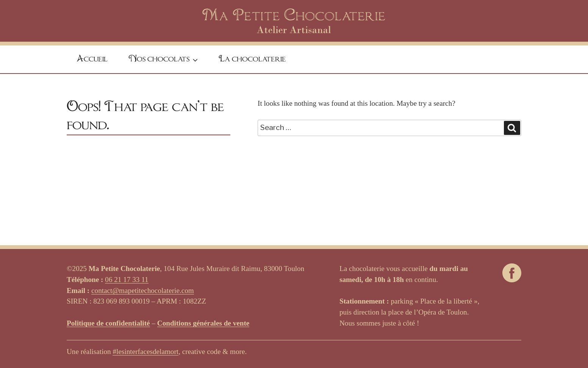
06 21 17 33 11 (127, 280)
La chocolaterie (252, 59)
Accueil (92, 59)
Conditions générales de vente (203, 323)
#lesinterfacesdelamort (145, 352)
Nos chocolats (164, 60)
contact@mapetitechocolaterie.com (143, 290)
